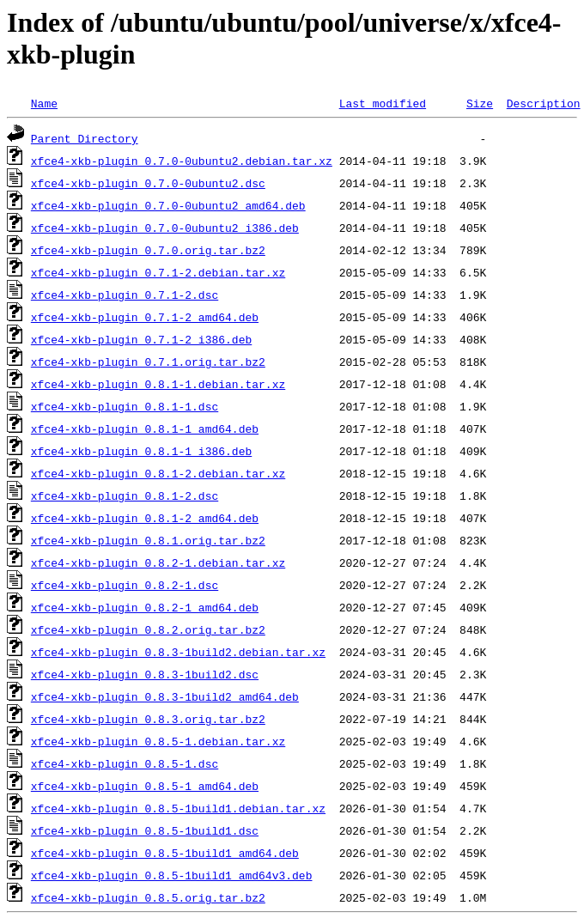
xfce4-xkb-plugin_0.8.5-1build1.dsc (145, 830)
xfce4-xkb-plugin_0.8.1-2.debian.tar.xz (158, 473)
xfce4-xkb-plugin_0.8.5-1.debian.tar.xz (158, 741)
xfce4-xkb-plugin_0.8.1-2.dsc (125, 495)
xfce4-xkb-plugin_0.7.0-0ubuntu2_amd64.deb (168, 205)
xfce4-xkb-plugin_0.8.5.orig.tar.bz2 (148, 897)
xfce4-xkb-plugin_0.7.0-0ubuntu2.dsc (148, 183)
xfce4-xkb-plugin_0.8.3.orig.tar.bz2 (148, 719)
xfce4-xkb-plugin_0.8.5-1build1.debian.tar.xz (178, 808)
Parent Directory (85, 138)
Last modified (383, 103)
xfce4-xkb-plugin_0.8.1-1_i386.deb (141, 451)
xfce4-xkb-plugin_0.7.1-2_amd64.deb (145, 317)
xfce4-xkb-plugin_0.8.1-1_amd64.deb (145, 429)
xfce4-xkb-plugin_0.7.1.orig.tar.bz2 (148, 362)
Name (44, 103)
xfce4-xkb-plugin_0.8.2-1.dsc (125, 585)
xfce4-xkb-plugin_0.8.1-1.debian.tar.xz (158, 384)
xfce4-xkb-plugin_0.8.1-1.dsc (125, 406)
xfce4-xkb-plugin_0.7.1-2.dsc (125, 295)
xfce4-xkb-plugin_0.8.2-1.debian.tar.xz (158, 562)
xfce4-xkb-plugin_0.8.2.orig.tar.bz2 (148, 629)
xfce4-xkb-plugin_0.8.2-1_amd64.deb (145, 607)
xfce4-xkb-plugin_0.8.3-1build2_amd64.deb (165, 696)
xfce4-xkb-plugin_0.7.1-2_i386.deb (141, 339)
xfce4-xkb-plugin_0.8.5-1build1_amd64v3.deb (172, 875)
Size (480, 103)
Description (544, 103)
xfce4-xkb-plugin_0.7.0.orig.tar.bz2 (148, 250)
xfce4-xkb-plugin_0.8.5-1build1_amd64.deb (165, 853)
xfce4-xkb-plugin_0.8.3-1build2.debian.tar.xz (178, 652)
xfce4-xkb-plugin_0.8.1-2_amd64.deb (145, 518)
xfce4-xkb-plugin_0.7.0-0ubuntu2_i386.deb (165, 228)
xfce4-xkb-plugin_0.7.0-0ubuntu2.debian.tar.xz (182, 161)
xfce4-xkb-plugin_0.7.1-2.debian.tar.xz (158, 272)
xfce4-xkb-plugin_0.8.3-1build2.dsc (145, 674)
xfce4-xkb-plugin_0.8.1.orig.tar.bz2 (148, 540)
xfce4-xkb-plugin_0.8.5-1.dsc (125, 763)
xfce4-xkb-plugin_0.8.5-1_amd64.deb (145, 786)
